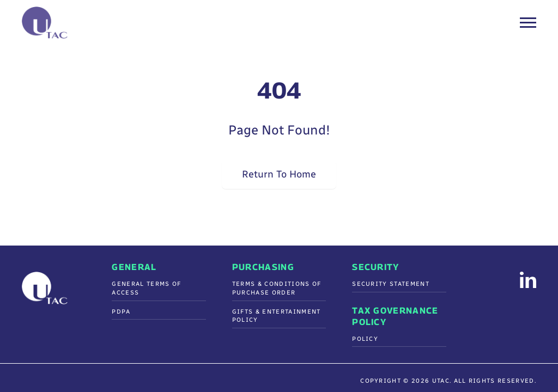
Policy (365, 339)
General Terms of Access (146, 288)
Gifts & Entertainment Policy (277, 316)
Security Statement (391, 284)
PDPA (121, 312)
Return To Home (279, 174)
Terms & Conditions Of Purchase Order (277, 288)
